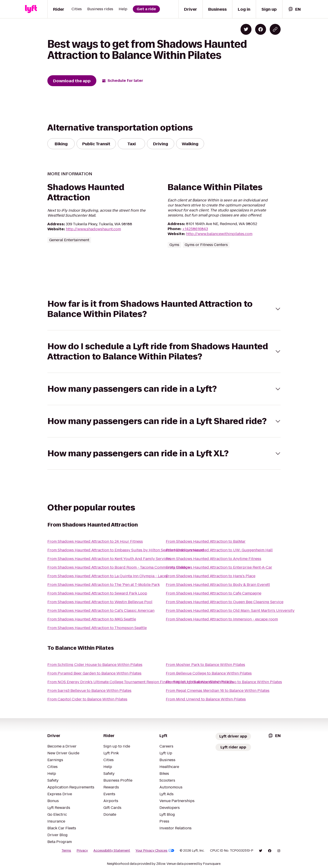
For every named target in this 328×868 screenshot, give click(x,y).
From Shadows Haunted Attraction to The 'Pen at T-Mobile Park (104, 585)
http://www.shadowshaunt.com (93, 229)
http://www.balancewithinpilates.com (219, 234)
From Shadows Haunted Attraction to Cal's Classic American (101, 611)
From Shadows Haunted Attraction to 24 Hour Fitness (95, 541)
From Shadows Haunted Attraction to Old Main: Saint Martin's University (230, 611)
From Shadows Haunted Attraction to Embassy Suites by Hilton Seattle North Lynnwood (126, 550)
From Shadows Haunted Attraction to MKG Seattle (92, 619)
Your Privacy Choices (155, 850)
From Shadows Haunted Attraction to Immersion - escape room (222, 619)
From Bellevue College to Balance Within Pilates (209, 673)
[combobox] (294, 9)
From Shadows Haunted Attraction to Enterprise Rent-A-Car (219, 567)
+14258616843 (195, 229)
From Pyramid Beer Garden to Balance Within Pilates (94, 673)
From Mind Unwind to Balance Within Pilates (206, 699)
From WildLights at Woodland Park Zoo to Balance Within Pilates (224, 682)
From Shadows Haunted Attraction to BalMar (206, 541)
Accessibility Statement (112, 850)
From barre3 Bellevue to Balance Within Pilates (89, 691)
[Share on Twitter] (246, 29)
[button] (164, 309)
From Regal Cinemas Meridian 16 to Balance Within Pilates (218, 691)
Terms (66, 850)
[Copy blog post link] (275, 29)
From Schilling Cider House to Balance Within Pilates (95, 665)
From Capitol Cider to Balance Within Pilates (87, 699)
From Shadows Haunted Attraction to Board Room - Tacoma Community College (119, 567)
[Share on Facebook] (261, 29)
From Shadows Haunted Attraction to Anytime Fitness (214, 559)
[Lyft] (31, 9)
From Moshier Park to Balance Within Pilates (205, 665)
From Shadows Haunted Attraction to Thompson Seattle (97, 628)
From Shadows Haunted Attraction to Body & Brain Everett (218, 585)
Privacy (82, 850)
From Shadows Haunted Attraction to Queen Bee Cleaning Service (225, 602)
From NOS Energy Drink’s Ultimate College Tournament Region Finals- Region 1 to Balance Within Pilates (141, 682)
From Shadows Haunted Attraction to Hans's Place (211, 576)
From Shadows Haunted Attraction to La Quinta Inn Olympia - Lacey (108, 576)
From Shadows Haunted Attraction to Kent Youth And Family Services (109, 559)
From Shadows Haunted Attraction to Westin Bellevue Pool (100, 602)
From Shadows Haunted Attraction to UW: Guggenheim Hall (219, 550)
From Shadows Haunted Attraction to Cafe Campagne (214, 593)
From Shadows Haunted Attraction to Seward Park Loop (97, 593)
